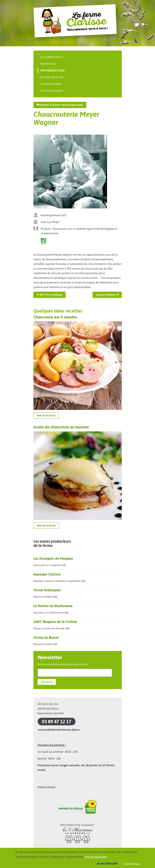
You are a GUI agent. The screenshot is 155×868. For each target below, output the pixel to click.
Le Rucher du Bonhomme (53, 606)
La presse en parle (51, 84)
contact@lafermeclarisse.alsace (59, 730)
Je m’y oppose (131, 864)
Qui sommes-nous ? (52, 57)
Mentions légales (46, 787)
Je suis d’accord (107, 863)
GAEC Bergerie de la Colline (55, 622)
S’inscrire (47, 682)
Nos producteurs (52, 71)
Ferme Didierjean (47, 590)
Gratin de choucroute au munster (61, 427)
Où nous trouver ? (52, 91)
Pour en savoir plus (96, 857)
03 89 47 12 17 (57, 722)
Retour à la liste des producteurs (60, 105)
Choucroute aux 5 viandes (55, 317)
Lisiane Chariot (107, 295)
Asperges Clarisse (47, 574)
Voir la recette (46, 415)
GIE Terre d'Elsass (50, 295)
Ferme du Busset (46, 637)
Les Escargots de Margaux (53, 558)
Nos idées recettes (51, 77)
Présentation (48, 64)
